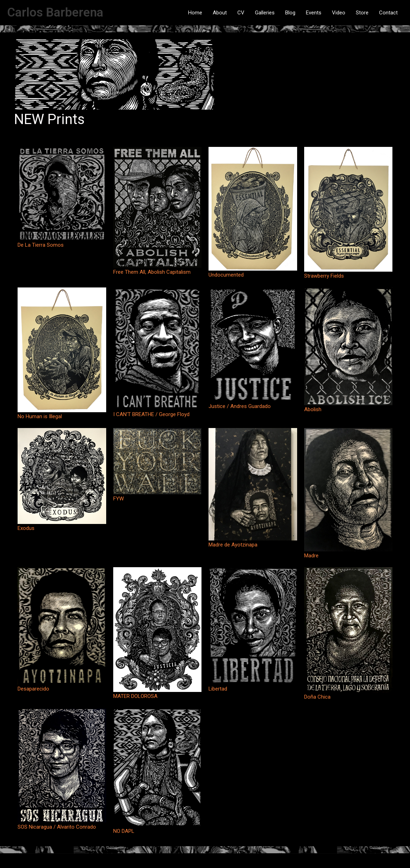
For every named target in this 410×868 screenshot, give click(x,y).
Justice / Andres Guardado (240, 406)
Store (362, 13)
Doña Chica (317, 697)
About (220, 13)
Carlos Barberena (55, 12)
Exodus (26, 528)
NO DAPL (124, 831)
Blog (290, 13)
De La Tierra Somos (41, 245)
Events (314, 13)
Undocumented (226, 275)
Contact (388, 13)
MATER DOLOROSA (135, 696)
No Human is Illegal (40, 416)
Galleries (265, 13)
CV (241, 13)
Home (195, 13)
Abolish (313, 409)
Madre (311, 556)
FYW (118, 499)
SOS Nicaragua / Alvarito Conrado (57, 827)
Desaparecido (33, 689)
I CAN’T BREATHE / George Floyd (151, 414)
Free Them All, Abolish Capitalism (152, 272)
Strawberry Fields (324, 276)
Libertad (218, 689)
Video (339, 13)
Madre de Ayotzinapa (233, 545)
